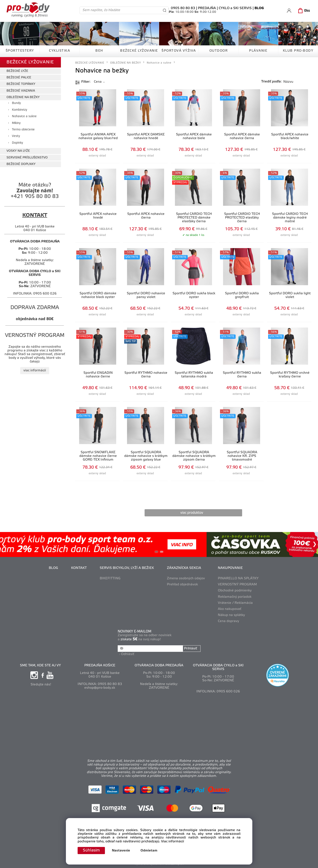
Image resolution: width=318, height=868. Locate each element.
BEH (99, 51)
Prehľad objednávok (182, 585)
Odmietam (149, 851)
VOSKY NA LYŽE (18, 151)
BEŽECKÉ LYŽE (17, 71)
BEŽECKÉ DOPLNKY (21, 164)
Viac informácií (173, 842)
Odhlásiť (128, 654)
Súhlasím (91, 850)
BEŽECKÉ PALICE (19, 78)
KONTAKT (79, 568)
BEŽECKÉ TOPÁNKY (21, 84)
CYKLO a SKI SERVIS (235, 8)
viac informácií (35, 371)
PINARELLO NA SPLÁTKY (238, 578)
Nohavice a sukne (24, 116)
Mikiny (16, 123)
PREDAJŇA (207, 8)
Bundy (16, 103)
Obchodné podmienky (235, 591)
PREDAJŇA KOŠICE (100, 665)
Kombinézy (20, 110)
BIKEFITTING (110, 578)
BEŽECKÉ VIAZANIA (21, 91)
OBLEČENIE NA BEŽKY (23, 97)
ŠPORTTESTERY (20, 51)
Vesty (16, 136)
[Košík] (303, 11)
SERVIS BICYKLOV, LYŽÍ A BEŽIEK (127, 568)
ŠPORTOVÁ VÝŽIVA (179, 51)
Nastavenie (121, 851)
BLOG (53, 568)
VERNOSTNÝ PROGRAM (237, 585)
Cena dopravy (228, 621)
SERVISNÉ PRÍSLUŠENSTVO (27, 158)
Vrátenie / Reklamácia (235, 603)
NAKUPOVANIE (230, 568)
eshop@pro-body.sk (100, 688)
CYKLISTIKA (60, 51)
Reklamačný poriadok (235, 597)
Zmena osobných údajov (186, 578)
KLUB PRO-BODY (298, 51)
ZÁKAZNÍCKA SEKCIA (184, 568)
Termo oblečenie (23, 130)
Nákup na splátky (231, 615)
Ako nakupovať (230, 609)
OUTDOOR (219, 51)
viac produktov (192, 513)
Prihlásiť (191, 649)
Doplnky (17, 143)
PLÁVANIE (258, 51)
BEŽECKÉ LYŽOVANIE (139, 51)
